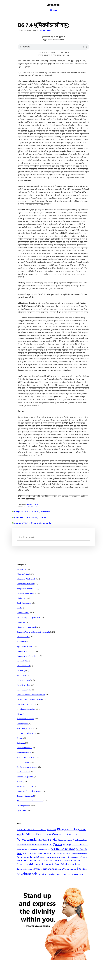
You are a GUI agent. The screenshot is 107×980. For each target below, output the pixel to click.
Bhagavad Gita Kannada (27, 589)
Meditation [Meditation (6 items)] (26, 845)
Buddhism (21, 622)
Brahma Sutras (23, 613)
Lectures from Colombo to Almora (31, 695)
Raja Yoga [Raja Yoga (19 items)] (67, 845)
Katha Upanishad (24, 680)
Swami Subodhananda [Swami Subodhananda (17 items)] (64, 864)
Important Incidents (25, 651)
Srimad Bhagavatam (25, 777)
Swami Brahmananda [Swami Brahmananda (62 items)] (49, 857)
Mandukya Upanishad (26, 709)
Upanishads (22, 810)
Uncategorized (23, 806)
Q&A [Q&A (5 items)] (51, 845)
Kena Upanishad (24, 685)
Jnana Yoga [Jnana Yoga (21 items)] (72, 840)
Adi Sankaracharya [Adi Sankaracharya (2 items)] (22, 830)
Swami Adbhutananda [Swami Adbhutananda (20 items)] (60, 854)
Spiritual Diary (23, 762)
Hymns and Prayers (25, 647)
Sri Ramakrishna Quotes (27, 767)
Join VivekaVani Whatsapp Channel (30, 517)
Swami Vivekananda (25, 786)
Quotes (20, 738)
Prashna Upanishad (25, 728)
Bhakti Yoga (22, 598)
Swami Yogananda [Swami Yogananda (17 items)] (46, 874)
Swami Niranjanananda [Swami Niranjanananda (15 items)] (71, 857)
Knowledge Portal (24, 690)
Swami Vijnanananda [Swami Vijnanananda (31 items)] (66, 869)
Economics (21, 642)
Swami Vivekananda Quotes (28, 791)
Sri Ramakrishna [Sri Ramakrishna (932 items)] (63, 849)
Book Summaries (24, 603)
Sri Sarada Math (24, 772)
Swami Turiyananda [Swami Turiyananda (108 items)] (44, 869)
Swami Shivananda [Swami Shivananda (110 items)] (43, 864)
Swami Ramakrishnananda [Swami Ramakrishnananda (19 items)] (42, 860)
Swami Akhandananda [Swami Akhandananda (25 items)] (27, 857)
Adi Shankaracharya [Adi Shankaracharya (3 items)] (34, 830)
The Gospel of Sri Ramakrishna (30, 801)
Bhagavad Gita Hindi (25, 584)
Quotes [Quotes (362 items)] (58, 844)
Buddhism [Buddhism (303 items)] (29, 835)
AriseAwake (22, 569)
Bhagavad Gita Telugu (26, 593)
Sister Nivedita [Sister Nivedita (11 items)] (29, 850)
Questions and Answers (26, 733)
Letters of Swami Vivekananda (29, 699)
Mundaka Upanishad (26, 719)
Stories (20, 782)
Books (19, 608)
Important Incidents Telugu (28, 656)
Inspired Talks (23, 661)
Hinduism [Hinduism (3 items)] (63, 840)
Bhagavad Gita (33, 504)
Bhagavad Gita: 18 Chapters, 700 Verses (32, 512)
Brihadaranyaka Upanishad (28, 618)
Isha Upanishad (23, 666)
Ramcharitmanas (24, 753)
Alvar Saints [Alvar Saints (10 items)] (52, 830)
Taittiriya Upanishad (25, 796)
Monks (20, 714)
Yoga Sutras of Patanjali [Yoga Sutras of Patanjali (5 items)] (75, 875)
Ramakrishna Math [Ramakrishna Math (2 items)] (77, 845)
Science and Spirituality (27, 757)
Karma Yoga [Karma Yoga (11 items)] (82, 840)
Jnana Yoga (21, 671)
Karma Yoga (22, 675)
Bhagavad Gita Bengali (26, 579)
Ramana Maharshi (25, 748)
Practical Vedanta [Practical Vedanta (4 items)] (43, 845)
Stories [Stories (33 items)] (26, 854)
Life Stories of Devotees (27, 704)
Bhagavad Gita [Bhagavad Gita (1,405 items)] (68, 829)
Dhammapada (23, 637)
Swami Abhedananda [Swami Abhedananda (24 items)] (40, 854)
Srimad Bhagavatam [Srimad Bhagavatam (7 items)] (43, 850)
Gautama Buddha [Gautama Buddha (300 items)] (48, 840)
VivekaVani (54, 5)
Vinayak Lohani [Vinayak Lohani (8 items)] (60, 875)
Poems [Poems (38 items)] (33, 845)
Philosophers (22, 724)
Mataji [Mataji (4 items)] (19, 845)
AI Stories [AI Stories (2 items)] (43, 830)
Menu (55, 10)
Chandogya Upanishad (26, 627)
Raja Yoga (21, 743)
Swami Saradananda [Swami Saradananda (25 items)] (64, 861)
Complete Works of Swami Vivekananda (32, 523)
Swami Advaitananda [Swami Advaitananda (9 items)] (79, 854)
